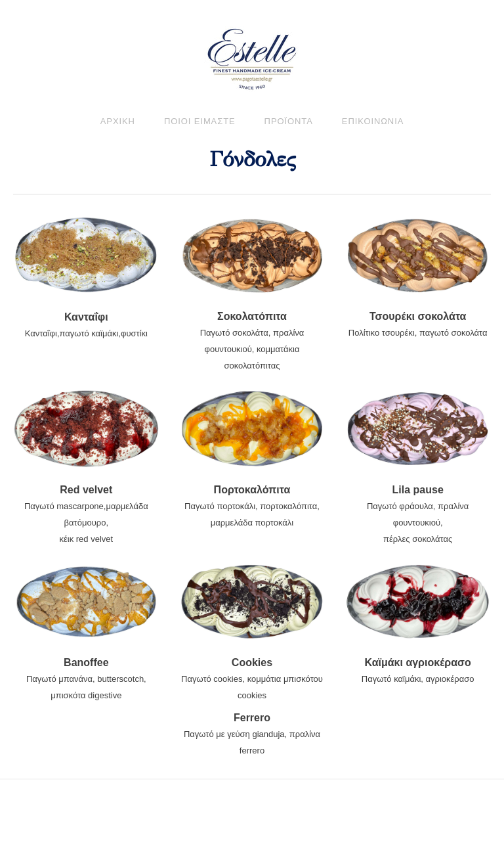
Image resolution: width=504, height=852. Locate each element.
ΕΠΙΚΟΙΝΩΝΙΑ (373, 121)
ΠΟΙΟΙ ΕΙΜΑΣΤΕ (200, 121)
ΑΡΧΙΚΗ (118, 121)
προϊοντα (289, 121)
